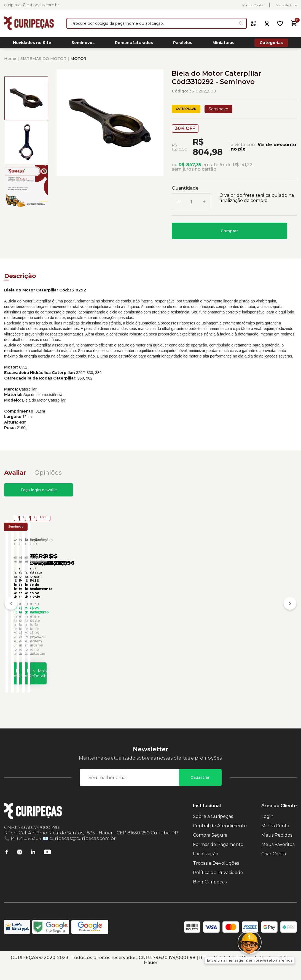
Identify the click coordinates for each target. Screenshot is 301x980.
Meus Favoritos (278, 855)
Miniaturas (223, 44)
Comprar (229, 234)
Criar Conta (274, 865)
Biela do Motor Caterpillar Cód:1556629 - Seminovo (46, 626)
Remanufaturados (134, 44)
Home (10, 62)
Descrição (20, 279)
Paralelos (183, 44)
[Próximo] (290, 611)
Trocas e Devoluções (216, 874)
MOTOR (78, 62)
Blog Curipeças (210, 893)
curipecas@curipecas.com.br (32, 5)
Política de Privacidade (218, 883)
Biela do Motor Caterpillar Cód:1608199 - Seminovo (241, 626)
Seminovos (83, 44)
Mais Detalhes (57, 681)
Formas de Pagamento (218, 855)
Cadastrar (200, 788)
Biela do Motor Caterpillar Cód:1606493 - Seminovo (144, 626)
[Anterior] (11, 611)
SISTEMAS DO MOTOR (43, 62)
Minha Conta (253, 5)
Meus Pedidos (286, 5)
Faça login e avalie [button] (39, 493)
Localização (206, 865)
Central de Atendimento (220, 836)
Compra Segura (210, 846)
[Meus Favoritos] (280, 23)
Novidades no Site (32, 44)
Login (267, 827)
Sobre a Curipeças (213, 827)
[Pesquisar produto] (241, 23)
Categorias (271, 44)
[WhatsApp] (254, 23)
